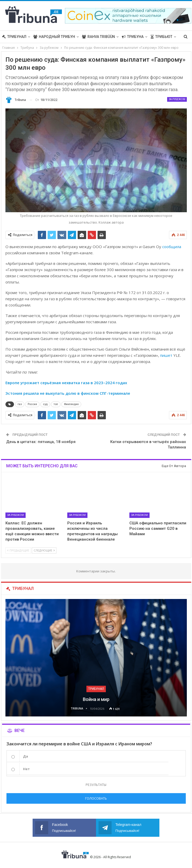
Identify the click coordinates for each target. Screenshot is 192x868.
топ (56, 404)
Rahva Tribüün (98, 37)
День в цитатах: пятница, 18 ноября (41, 442)
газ (20, 404)
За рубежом (177, 99)
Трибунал (14, 37)
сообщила (172, 247)
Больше (158, 37)
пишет (166, 355)
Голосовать (96, 798)
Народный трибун (54, 37)
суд (45, 404)
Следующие (44, 550)
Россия (32, 404)
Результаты (96, 785)
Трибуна (133, 37)
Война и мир (96, 699)
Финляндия (71, 404)
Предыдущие (18, 550)
